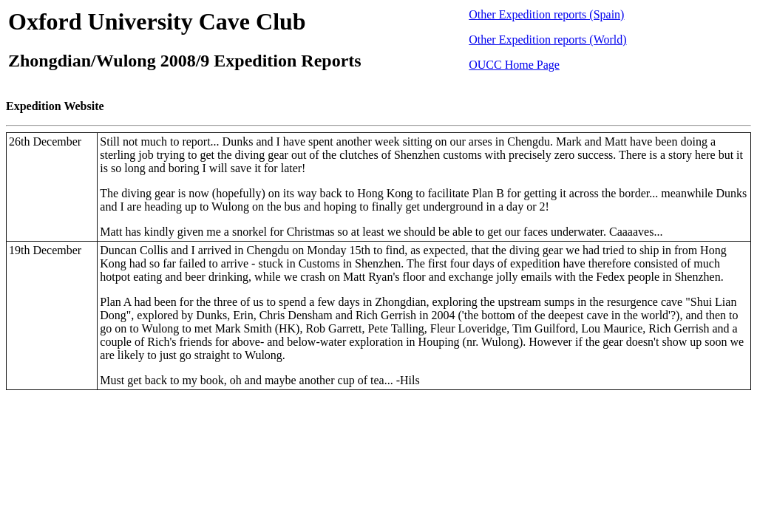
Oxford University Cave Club (157, 21)
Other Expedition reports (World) (547, 40)
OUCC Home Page (514, 65)
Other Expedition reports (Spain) (546, 14)
